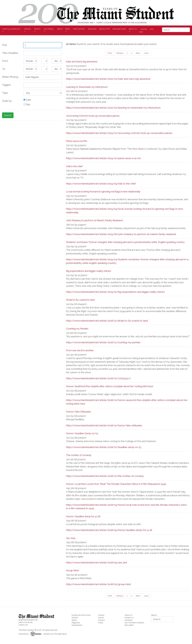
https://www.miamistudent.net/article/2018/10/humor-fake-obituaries (104, 425)
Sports (74, 620)
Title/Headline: (10, 53)
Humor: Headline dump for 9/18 (83, 516)
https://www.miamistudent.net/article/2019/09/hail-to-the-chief (101, 184)
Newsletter (104, 29)
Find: (5, 45)
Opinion (75, 618)
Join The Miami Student (134, 623)
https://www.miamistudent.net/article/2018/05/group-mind (98, 584)
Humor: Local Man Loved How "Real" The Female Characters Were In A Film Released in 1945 (116, 484)
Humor (101, 618)
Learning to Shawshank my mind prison (87, 87)
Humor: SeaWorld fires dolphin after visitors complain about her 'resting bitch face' (110, 386)
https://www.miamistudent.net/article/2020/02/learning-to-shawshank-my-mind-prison (113, 108)
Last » (147, 53)
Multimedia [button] (49, 29)
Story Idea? (129, 625)
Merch (60, 29)
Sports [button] (37, 29)
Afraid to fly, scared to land (80, 300)
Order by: (7, 101)
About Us (128, 615)
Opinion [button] (27, 29)
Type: (5, 93)
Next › (138, 53)
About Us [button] (133, 29)
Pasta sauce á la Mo (77, 141)
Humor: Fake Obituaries (79, 412)
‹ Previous (119, 53)
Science (101, 620)
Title (27, 104)
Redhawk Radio (119, 29)
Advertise (144, 29)
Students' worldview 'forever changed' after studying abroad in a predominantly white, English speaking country (125, 242)
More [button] (67, 29)
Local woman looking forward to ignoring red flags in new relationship (103, 192)
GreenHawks (77, 625)
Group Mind (72, 570)
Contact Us (129, 618)
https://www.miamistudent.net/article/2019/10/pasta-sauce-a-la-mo (103, 158)
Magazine (92, 29)
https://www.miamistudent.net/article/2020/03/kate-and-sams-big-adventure (108, 79)
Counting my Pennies (77, 329)
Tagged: (6, 85)
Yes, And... (71, 538)
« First (109, 53)
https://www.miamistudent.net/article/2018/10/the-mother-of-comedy (105, 476)
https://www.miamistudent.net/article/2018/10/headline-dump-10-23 (104, 447)
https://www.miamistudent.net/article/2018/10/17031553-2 (98, 378)
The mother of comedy (79, 455)
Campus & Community (81, 615)
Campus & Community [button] (11, 29)
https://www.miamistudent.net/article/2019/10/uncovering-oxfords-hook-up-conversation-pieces (119, 133)
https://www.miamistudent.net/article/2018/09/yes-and (96, 563)
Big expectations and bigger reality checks (89, 271)
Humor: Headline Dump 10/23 (82, 433)
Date (27, 100)
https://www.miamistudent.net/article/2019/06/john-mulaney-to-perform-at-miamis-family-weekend (121, 234)
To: (4, 69)
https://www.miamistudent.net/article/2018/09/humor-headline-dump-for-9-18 (109, 530)
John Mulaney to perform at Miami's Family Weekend (94, 220)
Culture (101, 615)
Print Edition (79, 29)
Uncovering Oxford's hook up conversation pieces (93, 116)
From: (5, 61)
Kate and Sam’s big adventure (82, 62)
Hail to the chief (74, 166)
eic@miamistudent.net (28, 620)
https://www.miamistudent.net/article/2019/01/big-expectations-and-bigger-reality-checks (115, 292)
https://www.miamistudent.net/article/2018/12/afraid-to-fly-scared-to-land (107, 321)
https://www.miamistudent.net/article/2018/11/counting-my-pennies (103, 342)
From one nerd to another (80, 350)
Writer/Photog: (10, 77)
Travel (101, 623)
